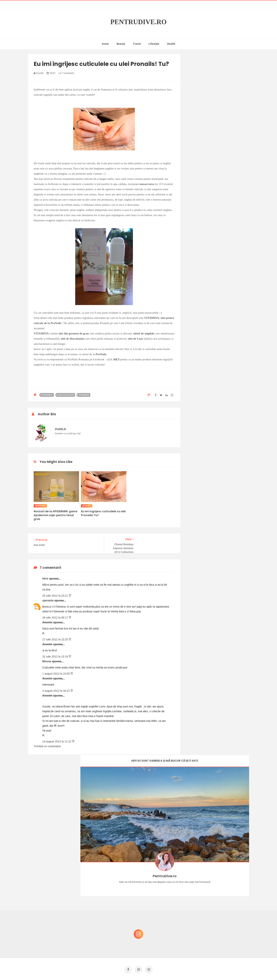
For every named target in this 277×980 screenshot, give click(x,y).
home (105, 44)
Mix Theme (170, 970)
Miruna (47, 659)
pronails (47, 395)
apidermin (40, 506)
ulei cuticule (66, 395)
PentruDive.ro (139, 22)
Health (171, 44)
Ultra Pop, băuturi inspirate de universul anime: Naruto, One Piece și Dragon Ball (218, 939)
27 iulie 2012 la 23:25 (55, 638)
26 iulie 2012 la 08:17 (55, 616)
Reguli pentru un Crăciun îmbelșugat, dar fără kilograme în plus (219, 919)
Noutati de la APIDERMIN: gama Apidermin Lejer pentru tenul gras (55, 515)
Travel (137, 44)
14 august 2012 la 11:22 (57, 740)
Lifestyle (154, 44)
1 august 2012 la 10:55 (56, 672)
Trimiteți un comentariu (47, 744)
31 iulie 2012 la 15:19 (55, 655)
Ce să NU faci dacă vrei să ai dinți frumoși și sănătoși (217, 900)
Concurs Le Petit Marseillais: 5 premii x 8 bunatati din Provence (219, 882)
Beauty (121, 44)
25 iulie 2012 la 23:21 (55, 594)
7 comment (66, 73)
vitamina (84, 395)
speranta (48, 599)
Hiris (46, 577)
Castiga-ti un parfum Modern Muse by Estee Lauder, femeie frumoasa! (218, 864)
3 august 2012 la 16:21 (56, 689)
